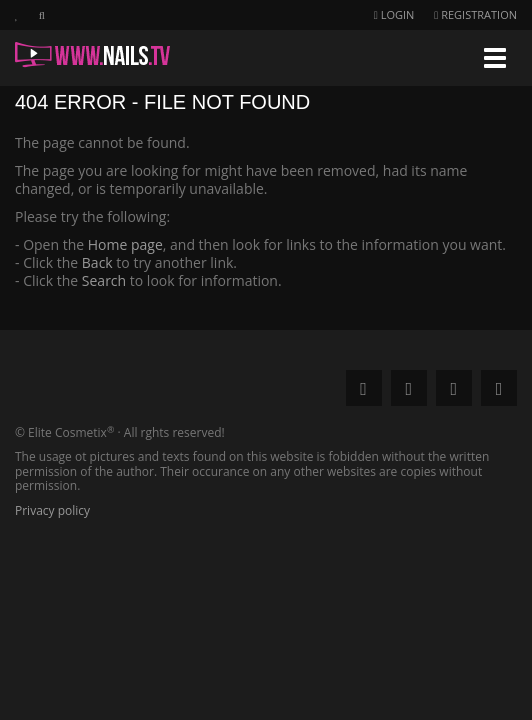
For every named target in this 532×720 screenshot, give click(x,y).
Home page (125, 244)
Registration (475, 14)
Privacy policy (52, 510)
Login (394, 14)
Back (97, 262)
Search (104, 280)
